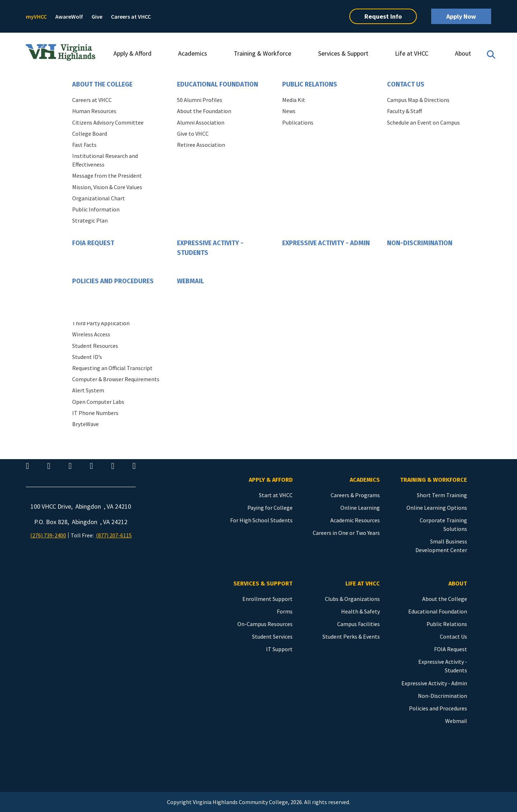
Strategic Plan (90, 220)
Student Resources (95, 346)
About (463, 53)
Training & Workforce (262, 53)
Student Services (272, 636)
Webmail (190, 281)
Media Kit (294, 100)
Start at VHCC (276, 495)
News (289, 111)
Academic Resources (355, 520)
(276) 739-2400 (48, 535)
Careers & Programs (355, 495)
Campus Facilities (358, 624)
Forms (285, 611)
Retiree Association (201, 145)
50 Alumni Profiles (200, 100)
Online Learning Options (437, 508)
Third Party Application (101, 323)
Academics (193, 53)
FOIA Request (93, 243)
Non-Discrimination (420, 243)
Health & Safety (360, 611)
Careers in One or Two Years (346, 533)
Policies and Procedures (113, 281)
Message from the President (107, 176)
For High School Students (261, 520)
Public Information (96, 209)
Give (97, 17)
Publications (298, 122)
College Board (90, 134)
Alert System (88, 390)
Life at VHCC (412, 53)
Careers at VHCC (131, 17)
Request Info (383, 16)
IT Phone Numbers (95, 413)
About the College (102, 84)
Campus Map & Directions (418, 100)
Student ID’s (87, 357)
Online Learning (360, 508)
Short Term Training (442, 495)
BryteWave (85, 424)
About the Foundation (204, 111)
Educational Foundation (218, 84)
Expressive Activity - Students (210, 248)
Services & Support (343, 53)
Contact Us (406, 84)
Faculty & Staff (404, 111)
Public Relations (310, 84)
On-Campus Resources (265, 624)
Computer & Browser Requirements (116, 379)
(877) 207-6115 (114, 535)
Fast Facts (84, 145)
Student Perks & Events (351, 636)
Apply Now (461, 16)
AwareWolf (69, 17)
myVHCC (36, 17)
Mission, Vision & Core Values (107, 187)
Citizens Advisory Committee (108, 122)
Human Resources (94, 111)
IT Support (279, 649)
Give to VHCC (193, 134)
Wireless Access (91, 334)
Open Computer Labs (98, 402)
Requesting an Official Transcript (112, 368)
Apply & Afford (132, 53)
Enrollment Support (267, 599)
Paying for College (270, 508)
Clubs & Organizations (352, 599)
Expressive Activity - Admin (326, 243)
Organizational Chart (99, 198)
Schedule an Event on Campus (423, 122)
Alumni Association (201, 122)
